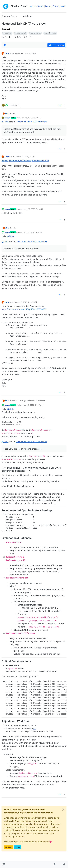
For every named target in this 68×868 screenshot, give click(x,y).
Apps (33, 6)
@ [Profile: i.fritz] (5, 122)
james (7, 209)
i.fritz (7, 53)
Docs (55, 6)
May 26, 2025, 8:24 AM (33, 209)
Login (17, 847)
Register (8, 847)
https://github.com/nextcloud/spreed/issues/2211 (25, 161)
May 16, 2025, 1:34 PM (33, 118)
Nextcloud (6, 29)
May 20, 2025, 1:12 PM (26, 157)
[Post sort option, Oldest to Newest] (5, 45)
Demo (48, 6)
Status (40, 6)
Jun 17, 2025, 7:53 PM (26, 302)
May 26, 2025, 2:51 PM (33, 232)
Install (63, 6)
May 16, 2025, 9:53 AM (26, 53)
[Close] (63, 810)
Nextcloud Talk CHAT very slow (31, 122)
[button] (4, 864)
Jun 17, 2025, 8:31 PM (33, 405)
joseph (7, 118)
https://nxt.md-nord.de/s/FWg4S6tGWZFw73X (24, 309)
